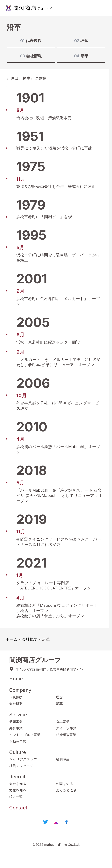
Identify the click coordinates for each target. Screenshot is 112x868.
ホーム (12, 639)
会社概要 (30, 639)
